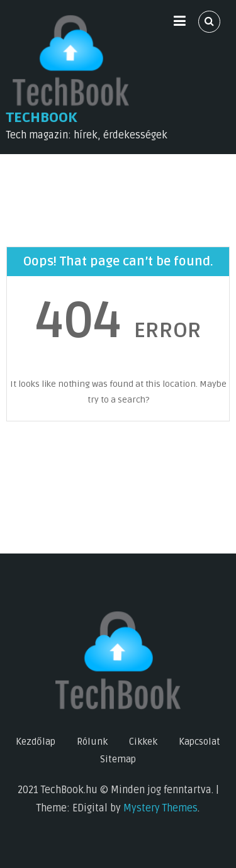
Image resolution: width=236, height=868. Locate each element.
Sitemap (118, 759)
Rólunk (92, 742)
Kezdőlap (36, 742)
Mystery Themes (160, 808)
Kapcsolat (199, 742)
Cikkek (143, 742)
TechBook (42, 118)
